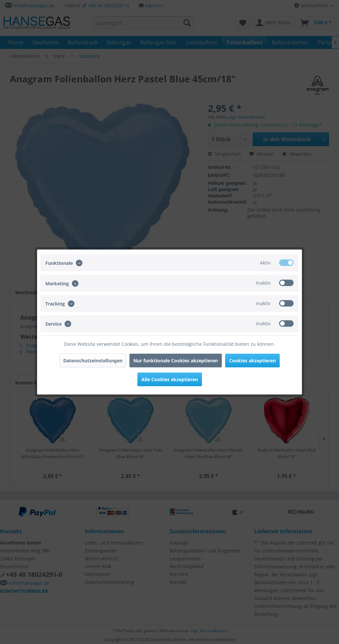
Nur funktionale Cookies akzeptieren (176, 361)
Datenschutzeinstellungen (93, 361)
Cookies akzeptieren (252, 361)
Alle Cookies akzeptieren (170, 379)
